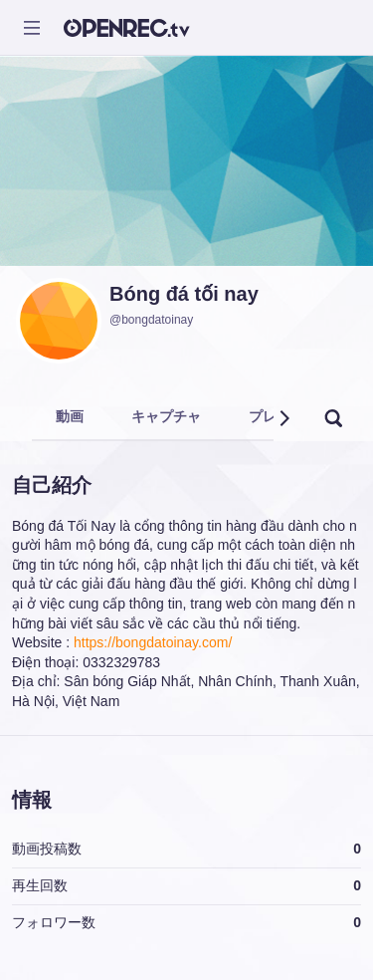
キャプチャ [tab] (166, 416)
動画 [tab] (70, 416)
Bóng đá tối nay (184, 294)
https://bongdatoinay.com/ (153, 642)
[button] (283, 418)
